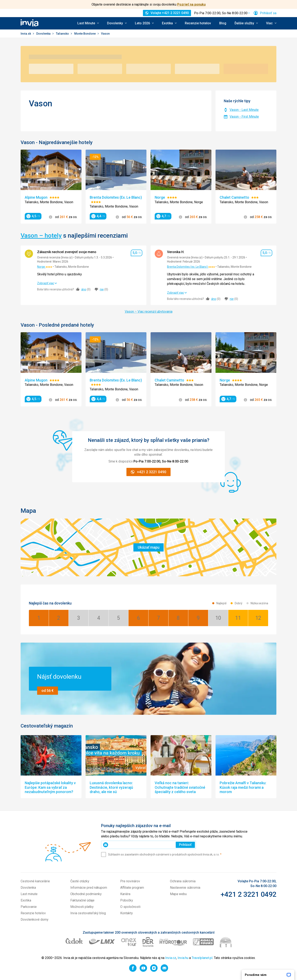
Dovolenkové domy (35, 920)
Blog (223, 23)
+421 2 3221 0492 (248, 894)
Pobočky (127, 900)
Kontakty (127, 913)
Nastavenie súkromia (185, 888)
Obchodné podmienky (86, 894)
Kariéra (125, 894)
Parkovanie (29, 907)
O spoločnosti (130, 907)
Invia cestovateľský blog (88, 913)
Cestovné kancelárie (35, 881)
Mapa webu (178, 894)
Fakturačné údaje (82, 900)
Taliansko (63, 34)
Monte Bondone (85, 34)
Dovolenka (44, 34)
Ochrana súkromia (183, 881)
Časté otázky (80, 881)
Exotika (26, 900)
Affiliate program (132, 888)
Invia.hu (183, 958)
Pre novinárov (130, 881)
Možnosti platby (82, 907)
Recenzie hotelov (198, 23)
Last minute (29, 894)
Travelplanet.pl (202, 958)
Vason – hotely (41, 235)
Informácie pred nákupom (89, 888)
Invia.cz (171, 958)
